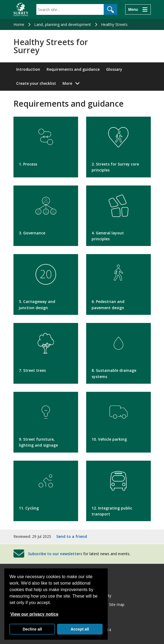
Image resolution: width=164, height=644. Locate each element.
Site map (117, 604)
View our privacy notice (34, 614)
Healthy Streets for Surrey (51, 46)
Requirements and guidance (73, 69)
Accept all (80, 629)
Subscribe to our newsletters (55, 554)
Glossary (114, 69)
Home (19, 24)
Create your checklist (36, 83)
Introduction (28, 69)
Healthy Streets (114, 24)
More (73, 83)
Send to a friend (72, 536)
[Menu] (138, 9)
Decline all (32, 629)
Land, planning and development (63, 24)
